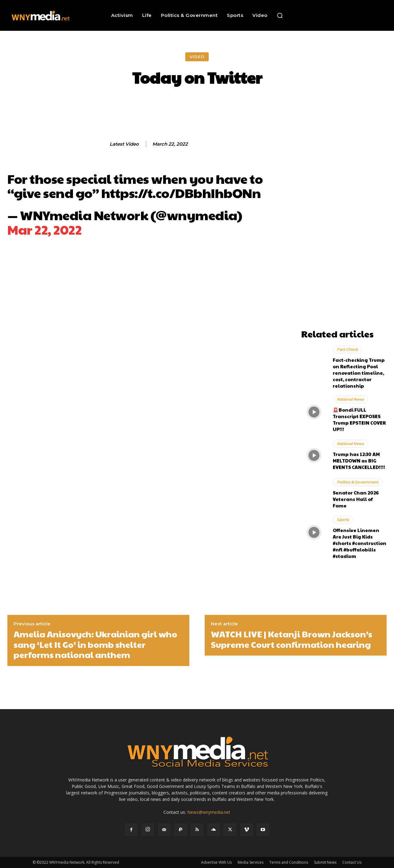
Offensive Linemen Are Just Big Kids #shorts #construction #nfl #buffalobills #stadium (360, 543)
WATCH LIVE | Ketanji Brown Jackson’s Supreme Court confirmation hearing (291, 639)
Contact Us (352, 862)
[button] (280, 15)
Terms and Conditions (289, 862)
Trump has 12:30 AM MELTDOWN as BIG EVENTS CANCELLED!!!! (359, 460)
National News (350, 399)
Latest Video (124, 144)
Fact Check (347, 349)
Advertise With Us (216, 862)
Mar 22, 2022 (44, 229)
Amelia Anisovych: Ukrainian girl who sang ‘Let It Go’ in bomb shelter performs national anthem (95, 644)
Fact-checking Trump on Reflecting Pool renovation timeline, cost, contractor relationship (359, 373)
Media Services (251, 862)
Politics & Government (358, 482)
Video (197, 57)
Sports (343, 520)
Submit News (325, 862)
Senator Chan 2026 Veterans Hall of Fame (356, 499)
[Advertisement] (344, 234)
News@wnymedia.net (209, 812)
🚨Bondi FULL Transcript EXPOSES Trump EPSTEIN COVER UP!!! (359, 419)
